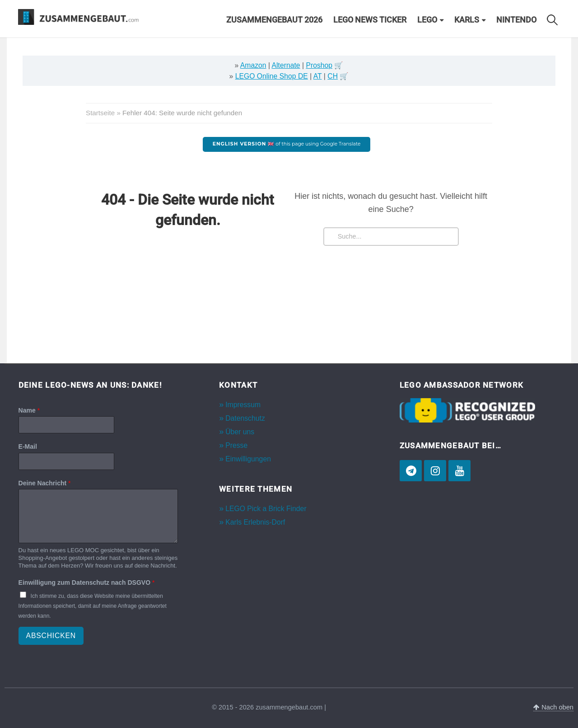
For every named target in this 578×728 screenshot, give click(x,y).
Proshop (319, 65)
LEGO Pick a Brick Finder (266, 509)
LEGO (427, 20)
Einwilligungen (248, 459)
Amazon (253, 65)
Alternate (286, 65)
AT (318, 76)
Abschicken (51, 636)
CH (333, 76)
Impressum (243, 405)
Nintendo (516, 20)
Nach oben (553, 707)
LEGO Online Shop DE (272, 76)
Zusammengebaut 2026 (274, 20)
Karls (467, 20)
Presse (236, 445)
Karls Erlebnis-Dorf (255, 522)
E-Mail (28, 446)
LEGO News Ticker (370, 20)
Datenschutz (245, 418)
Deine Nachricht (45, 483)
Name (29, 410)
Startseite (100, 113)
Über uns (240, 432)
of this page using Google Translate (287, 144)
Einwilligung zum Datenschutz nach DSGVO (87, 582)
